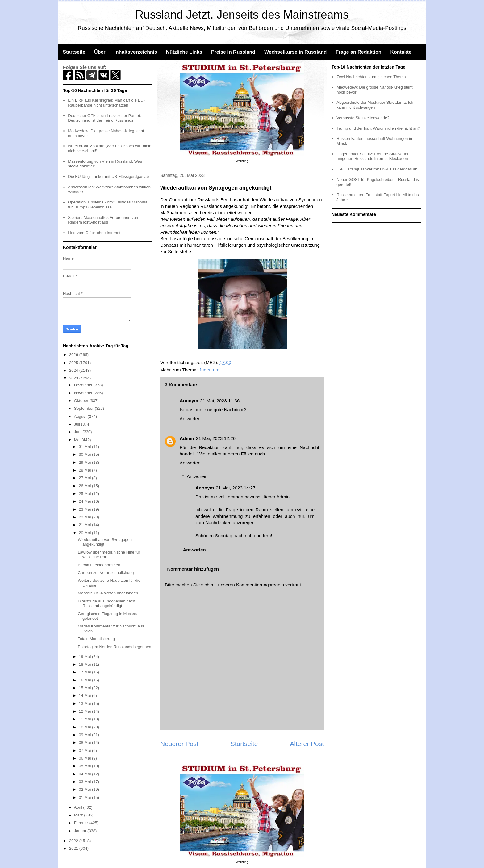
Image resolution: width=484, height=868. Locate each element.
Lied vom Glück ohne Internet (94, 233)
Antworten (190, 419)
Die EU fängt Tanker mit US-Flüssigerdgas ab (108, 176)
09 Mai (85, 735)
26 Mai (85, 486)
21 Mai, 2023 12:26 (216, 438)
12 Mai (85, 711)
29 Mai (85, 462)
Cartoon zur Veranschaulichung (106, 573)
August (81, 416)
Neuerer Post (179, 744)
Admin (187, 438)
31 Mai (85, 447)
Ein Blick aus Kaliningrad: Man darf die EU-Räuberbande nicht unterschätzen (106, 103)
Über (100, 52)
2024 (74, 370)
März (79, 815)
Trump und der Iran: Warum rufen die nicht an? (378, 128)
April (79, 807)
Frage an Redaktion (358, 52)
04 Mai (85, 774)
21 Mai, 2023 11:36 (220, 401)
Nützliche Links (184, 52)
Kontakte (401, 52)
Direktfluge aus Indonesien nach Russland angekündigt (106, 604)
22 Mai (85, 517)
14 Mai (85, 696)
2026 (74, 355)
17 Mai (85, 672)
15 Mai (85, 688)
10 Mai (85, 727)
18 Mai (85, 664)
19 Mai (85, 657)
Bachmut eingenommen (99, 565)
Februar (82, 823)
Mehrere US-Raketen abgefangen (108, 593)
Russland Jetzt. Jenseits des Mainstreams (242, 15)
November (84, 393)
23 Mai (85, 509)
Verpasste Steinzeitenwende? (363, 118)
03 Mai (85, 782)
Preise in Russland (233, 52)
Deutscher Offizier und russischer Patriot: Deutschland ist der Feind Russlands (104, 118)
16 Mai (85, 680)
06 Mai (85, 758)
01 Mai (85, 797)
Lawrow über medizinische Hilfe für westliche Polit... (109, 555)
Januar (81, 831)
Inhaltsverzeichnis (136, 52)
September (84, 408)
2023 (74, 378)
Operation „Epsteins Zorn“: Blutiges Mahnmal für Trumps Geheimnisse (108, 205)
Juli (78, 424)
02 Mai (85, 789)
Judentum (209, 370)
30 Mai (85, 454)
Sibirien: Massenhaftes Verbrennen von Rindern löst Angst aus (103, 220)
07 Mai (85, 751)
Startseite (74, 52)
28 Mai (85, 470)
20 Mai (85, 533)
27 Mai (85, 478)
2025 (74, 363)
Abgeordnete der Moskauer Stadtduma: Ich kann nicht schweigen (375, 105)
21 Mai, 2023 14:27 (236, 488)
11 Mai (85, 719)
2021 (74, 848)
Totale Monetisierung (96, 639)
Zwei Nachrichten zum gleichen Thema (371, 77)
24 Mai (85, 501)
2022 (74, 841)
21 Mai (85, 525)
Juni (78, 432)
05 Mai (85, 766)
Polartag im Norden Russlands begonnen (115, 647)
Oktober (82, 401)
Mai (78, 440)
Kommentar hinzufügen (193, 569)
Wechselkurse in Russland (295, 52)
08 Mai (85, 742)
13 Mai (85, 704)
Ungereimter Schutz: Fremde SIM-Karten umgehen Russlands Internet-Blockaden (373, 156)
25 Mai (85, 494)
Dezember (84, 385)
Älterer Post (307, 744)
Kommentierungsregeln (260, 585)
